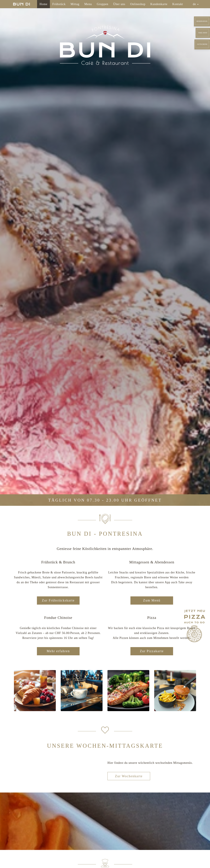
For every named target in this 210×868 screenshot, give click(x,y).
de (196, 4)
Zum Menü (152, 600)
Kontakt (178, 4)
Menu (88, 4)
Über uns (119, 4)
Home (43, 4)
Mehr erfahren (58, 651)
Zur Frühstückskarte (58, 600)
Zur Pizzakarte (152, 651)
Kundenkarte (159, 4)
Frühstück (59, 4)
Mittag (75, 4)
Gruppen (103, 4)
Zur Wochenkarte (129, 776)
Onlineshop (138, 4)
